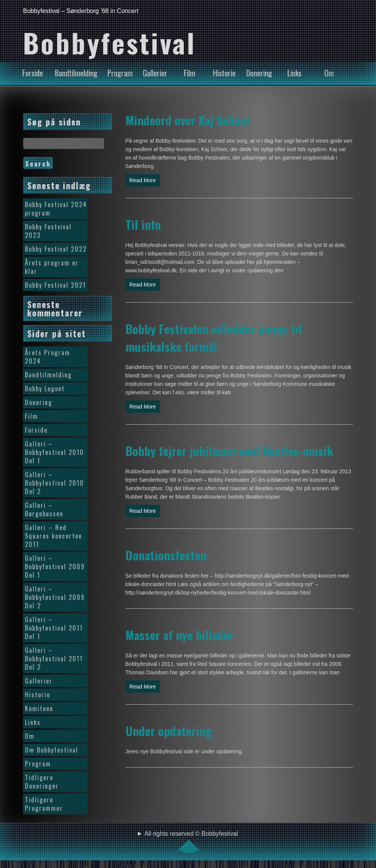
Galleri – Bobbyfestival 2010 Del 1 (54, 452)
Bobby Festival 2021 (55, 285)
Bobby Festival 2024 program (56, 209)
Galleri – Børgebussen (44, 509)
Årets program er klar (52, 267)
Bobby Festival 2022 (56, 249)
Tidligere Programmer (44, 804)
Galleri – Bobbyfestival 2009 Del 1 (55, 567)
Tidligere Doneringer (42, 782)
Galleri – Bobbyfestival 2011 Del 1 (54, 628)
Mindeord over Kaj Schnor (188, 120)
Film (190, 73)
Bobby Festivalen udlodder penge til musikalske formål (214, 338)
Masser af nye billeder (180, 635)
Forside (33, 73)
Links (294, 73)
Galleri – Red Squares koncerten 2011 (54, 536)
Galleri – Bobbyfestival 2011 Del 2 (54, 659)
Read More (143, 180)
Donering (259, 73)
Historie (224, 73)
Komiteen (39, 708)
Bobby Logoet (45, 389)
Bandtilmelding (76, 73)
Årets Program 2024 (48, 357)
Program (120, 73)
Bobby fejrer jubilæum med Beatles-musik (229, 451)
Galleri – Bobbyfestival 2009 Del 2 (55, 597)
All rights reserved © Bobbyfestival (191, 842)
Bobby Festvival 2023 (48, 231)
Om (329, 73)
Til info (143, 224)
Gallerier (155, 73)
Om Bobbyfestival (52, 750)
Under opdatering (169, 731)
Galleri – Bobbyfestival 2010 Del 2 (54, 483)
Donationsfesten (166, 555)
